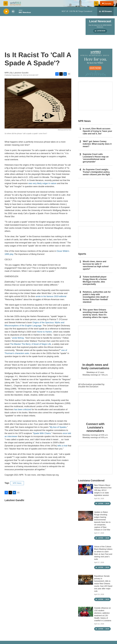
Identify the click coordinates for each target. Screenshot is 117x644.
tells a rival (62, 446)
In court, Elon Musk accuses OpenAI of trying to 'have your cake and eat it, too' (97, 131)
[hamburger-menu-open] (6, 3)
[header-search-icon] (96, 3)
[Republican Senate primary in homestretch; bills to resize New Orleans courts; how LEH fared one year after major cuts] (86, 580)
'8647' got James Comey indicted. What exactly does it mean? (97, 144)
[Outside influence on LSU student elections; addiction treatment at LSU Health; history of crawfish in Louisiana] (86, 612)
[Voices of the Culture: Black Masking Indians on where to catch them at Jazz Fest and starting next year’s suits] (86, 550)
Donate (108, 3)
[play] (6, 11)
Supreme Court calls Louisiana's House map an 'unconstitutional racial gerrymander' (96, 158)
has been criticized (23, 409)
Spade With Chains (42, 433)
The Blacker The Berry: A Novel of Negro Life (31, 344)
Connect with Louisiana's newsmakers (95, 427)
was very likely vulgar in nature (42, 183)
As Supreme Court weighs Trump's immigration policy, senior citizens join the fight (96, 172)
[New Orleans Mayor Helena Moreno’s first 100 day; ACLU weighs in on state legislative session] (86, 489)
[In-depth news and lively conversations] (95, 343)
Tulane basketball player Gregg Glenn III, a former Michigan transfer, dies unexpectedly (95, 281)
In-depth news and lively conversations (95, 366)
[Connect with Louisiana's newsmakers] (95, 406)
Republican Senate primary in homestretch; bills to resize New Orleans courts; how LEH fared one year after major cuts (103, 584)
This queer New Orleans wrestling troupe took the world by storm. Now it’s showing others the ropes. (96, 313)
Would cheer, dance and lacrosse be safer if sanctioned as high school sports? (96, 265)
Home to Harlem (45, 332)
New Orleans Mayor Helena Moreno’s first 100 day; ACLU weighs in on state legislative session (103, 490)
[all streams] (105, 11)
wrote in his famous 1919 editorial (51, 296)
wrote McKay (18, 338)
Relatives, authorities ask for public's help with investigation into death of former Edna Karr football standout (97, 297)
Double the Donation (88, 387)
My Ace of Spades (58, 427)
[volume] (13, 11)
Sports (82, 254)
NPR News (17, 483)
